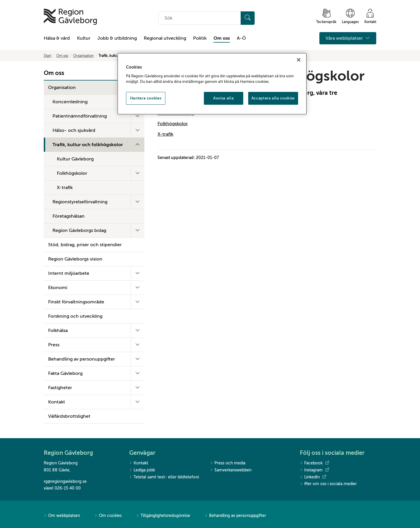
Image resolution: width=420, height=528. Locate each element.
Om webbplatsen (62, 516)
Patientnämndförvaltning (80, 116)
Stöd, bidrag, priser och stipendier (85, 245)
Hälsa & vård (57, 38)
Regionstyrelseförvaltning (80, 202)
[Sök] (248, 18)
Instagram (314, 470)
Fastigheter (60, 388)
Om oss (222, 38)
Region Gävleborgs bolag (79, 230)
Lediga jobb (142, 470)
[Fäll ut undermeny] (138, 116)
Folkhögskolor (72, 173)
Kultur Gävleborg (75, 159)
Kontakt (57, 402)
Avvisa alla (223, 98)
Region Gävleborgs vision (75, 259)
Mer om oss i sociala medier (328, 484)
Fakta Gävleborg (65, 373)
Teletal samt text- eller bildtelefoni (164, 477)
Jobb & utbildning (117, 38)
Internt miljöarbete (69, 273)
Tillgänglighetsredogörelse (163, 516)
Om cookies (108, 516)
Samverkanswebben (231, 470)
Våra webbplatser (348, 38)
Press (54, 345)
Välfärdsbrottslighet (69, 416)
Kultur (84, 38)
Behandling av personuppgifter (82, 359)
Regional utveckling (165, 38)
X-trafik (65, 188)
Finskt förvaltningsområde (76, 302)
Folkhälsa (58, 331)
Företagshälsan (69, 216)
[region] (212, 84)
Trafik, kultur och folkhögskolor (88, 145)
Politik (200, 38)
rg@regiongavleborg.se (65, 481)
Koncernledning (70, 102)
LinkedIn (313, 477)
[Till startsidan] (70, 17)
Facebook (314, 463)
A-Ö (241, 38)
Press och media (228, 463)
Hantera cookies (146, 98)
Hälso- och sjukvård (74, 130)
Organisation (83, 56)
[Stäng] (299, 60)
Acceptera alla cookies (273, 98)
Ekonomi (58, 288)
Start (48, 56)
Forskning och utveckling (75, 316)
